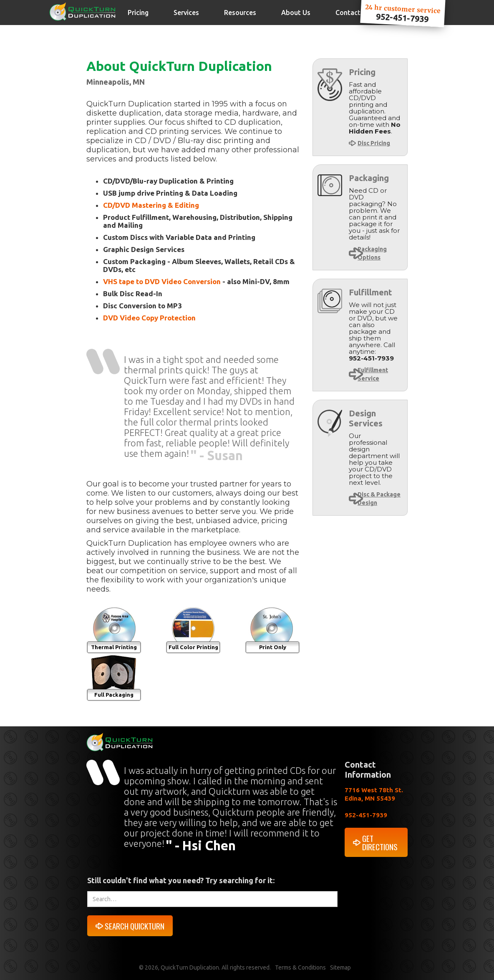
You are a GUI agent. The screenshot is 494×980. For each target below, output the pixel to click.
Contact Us (353, 13)
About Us (296, 13)
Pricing (138, 13)
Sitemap (340, 967)
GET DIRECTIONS (380, 842)
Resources (240, 13)
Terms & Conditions (300, 967)
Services (186, 13)
